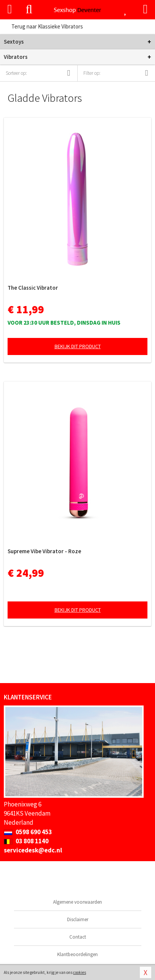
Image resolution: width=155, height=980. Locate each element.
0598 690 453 (28, 832)
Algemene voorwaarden (77, 902)
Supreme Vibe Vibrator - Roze (44, 551)
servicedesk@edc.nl (33, 850)
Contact (78, 937)
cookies (80, 972)
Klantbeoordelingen (77, 954)
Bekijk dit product (78, 346)
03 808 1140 (26, 841)
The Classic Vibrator (33, 288)
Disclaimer (78, 919)
